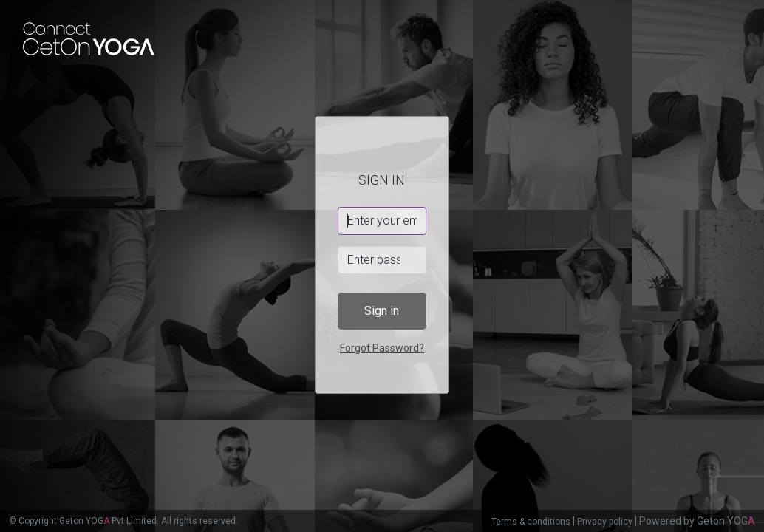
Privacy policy (605, 522)
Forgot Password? (382, 348)
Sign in (382, 311)
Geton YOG (726, 521)
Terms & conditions (531, 522)
